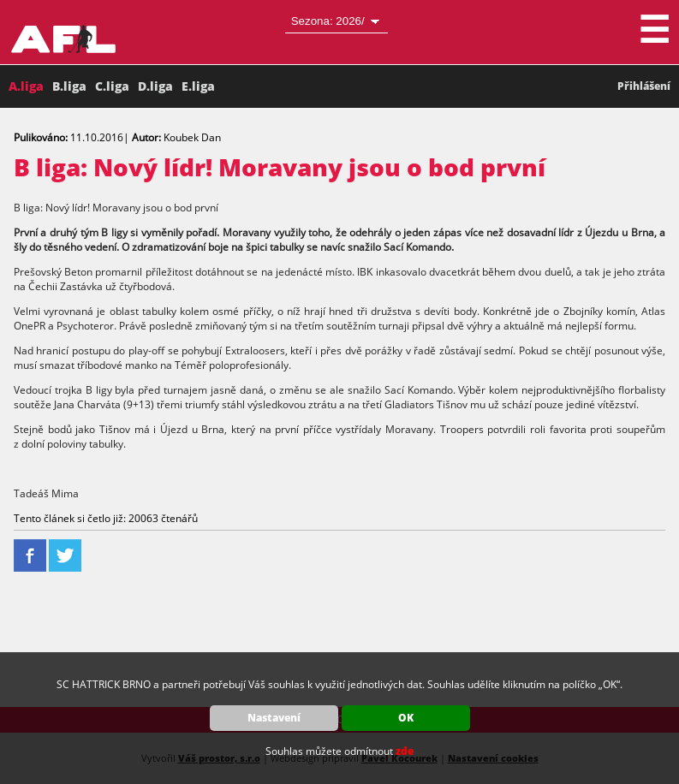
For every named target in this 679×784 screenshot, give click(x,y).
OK (406, 718)
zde (405, 751)
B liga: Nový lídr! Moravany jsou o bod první (280, 167)
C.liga (112, 86)
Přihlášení (644, 86)
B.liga (69, 86)
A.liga (26, 86)
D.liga (155, 86)
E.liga (198, 86)
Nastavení (274, 718)
